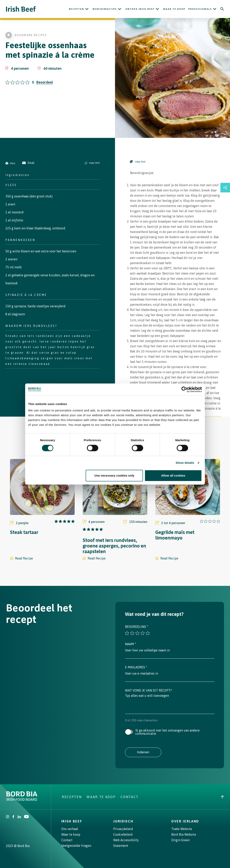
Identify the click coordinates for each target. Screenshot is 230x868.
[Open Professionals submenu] (215, 9)
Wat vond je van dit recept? (148, 690)
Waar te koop (174, 9)
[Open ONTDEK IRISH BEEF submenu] (157, 9)
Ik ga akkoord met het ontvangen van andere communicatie (168, 732)
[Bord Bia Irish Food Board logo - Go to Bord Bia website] (22, 800)
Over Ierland (185, 821)
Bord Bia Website (184, 834)
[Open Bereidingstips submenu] (120, 9)
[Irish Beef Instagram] (8, 817)
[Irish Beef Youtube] (26, 817)
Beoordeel (45, 82)
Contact (130, 797)
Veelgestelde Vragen (76, 846)
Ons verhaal (70, 829)
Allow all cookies (173, 475)
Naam (131, 644)
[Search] (222, 9)
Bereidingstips (105, 9)
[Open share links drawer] (225, 188)
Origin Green (180, 840)
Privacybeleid (123, 829)
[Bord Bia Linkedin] (19, 817)
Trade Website (182, 829)
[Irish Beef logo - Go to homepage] (21, 9)
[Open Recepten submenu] (87, 9)
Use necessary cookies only (114, 475)
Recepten (76, 9)
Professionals (200, 9)
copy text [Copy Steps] (138, 162)
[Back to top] (222, 797)
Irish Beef (72, 821)
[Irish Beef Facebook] (13, 817)
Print (10, 163)
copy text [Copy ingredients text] (92, 163)
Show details (185, 463)
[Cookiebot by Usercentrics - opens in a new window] (184, 389)
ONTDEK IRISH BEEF (140, 9)
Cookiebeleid (123, 834)
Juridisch (123, 821)
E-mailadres (136, 667)
